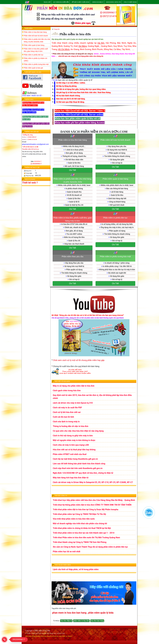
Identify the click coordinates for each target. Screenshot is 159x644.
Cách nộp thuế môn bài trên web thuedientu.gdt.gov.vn (78, 468)
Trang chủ (57, 29)
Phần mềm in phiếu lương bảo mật (115, 257)
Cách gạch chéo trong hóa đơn (67, 390)
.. (52, 623)
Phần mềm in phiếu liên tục (115, 218)
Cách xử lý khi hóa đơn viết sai (67, 412)
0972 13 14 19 (32, 139)
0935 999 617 (32, 137)
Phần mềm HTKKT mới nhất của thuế (70, 454)
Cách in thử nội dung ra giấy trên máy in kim (73, 436)
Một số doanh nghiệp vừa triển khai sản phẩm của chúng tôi (80, 523)
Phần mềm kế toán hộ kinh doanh (115, 140)
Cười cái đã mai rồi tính (63, 417)
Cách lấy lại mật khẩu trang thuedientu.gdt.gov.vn (75, 459)
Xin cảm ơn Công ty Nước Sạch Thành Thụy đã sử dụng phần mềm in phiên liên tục (90, 547)
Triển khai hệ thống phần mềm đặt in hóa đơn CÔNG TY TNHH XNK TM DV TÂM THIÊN (92, 505)
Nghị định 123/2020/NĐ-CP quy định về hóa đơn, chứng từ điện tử (83, 473)
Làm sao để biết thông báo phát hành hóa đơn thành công (79, 464)
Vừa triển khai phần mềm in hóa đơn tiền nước (74, 519)
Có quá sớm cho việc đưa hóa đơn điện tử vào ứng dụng (78, 431)
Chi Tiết (73, 170)
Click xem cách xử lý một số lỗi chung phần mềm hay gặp (79, 360)
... (53, 623)
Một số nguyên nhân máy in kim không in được (74, 440)
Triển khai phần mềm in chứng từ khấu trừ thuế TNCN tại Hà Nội (82, 528)
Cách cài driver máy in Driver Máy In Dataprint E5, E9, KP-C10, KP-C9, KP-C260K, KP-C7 (93, 482)
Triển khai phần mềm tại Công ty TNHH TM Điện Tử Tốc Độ (79, 514)
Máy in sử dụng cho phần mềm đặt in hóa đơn (74, 386)
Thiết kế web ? (30, 183)
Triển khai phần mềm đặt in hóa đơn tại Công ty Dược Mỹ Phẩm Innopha (86, 509)
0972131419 (108, 16)
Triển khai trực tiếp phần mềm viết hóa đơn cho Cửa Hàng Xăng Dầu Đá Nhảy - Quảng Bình (94, 500)
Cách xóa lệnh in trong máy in (66, 422)
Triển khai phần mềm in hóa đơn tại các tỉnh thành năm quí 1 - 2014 (84, 533)
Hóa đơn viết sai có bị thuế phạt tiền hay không (74, 450)
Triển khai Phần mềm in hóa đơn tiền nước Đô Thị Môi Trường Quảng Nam (86, 537)
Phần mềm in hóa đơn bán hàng (73, 140)
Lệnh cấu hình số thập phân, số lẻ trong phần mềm (76, 569)
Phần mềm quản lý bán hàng (115, 179)
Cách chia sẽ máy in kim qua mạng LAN (71, 445)
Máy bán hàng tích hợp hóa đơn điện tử (71, 478)
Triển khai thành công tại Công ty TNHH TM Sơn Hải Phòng (80, 542)
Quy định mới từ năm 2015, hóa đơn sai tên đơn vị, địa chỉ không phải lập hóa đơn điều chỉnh (92, 397)
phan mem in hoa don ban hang (69, 613)
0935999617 (108, 13)
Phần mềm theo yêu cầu (73, 257)
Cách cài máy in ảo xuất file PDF (67, 408)
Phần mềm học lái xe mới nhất (67, 552)
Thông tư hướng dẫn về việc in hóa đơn (71, 426)
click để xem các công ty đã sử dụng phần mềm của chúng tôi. (81, 56)
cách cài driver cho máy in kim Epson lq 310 (73, 403)
